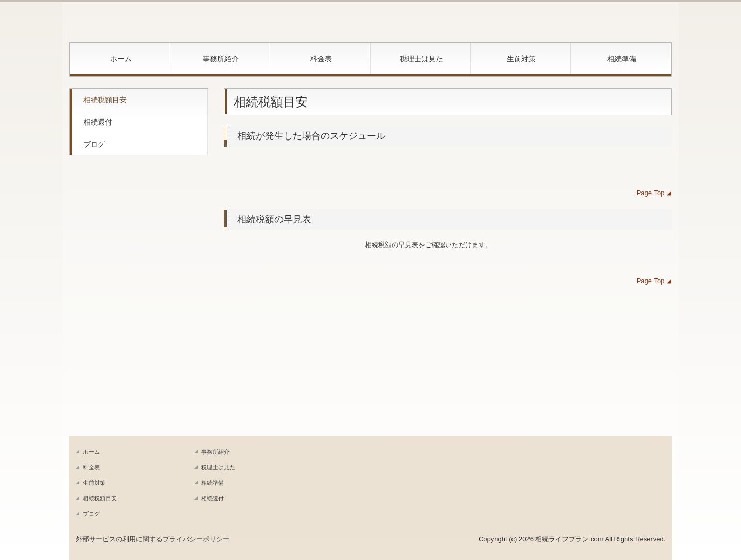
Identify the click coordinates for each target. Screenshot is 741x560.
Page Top (652, 193)
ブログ (94, 144)
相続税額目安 (105, 100)
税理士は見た (421, 59)
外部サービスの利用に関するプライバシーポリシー (153, 539)
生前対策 (521, 59)
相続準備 (622, 59)
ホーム (121, 59)
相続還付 (98, 122)
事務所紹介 (221, 59)
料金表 (321, 59)
